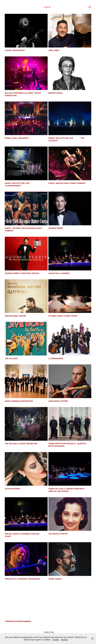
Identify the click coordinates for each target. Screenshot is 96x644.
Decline (64, 640)
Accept (56, 640)
